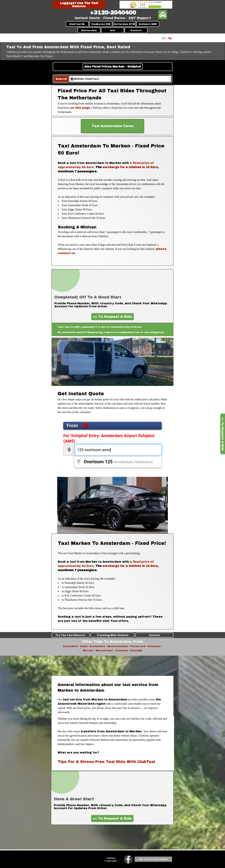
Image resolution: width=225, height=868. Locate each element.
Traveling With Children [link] (113, 635)
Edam (84, 646)
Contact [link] (193, 635)
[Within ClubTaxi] (120, 79)
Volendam (154, 646)
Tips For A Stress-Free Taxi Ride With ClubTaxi (106, 762)
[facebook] (128, 859)
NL (170, 38)
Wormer (88, 650)
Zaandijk (136, 650)
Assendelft (70, 646)
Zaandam (122, 650)
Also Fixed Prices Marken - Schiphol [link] (112, 67)
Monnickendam (118, 646)
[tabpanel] (113, 13)
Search (61, 79)
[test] (112, 126)
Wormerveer (105, 650)
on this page (80, 108)
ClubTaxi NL (77, 24)
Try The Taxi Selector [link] (32, 635)
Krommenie (98, 646)
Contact (136, 30)
